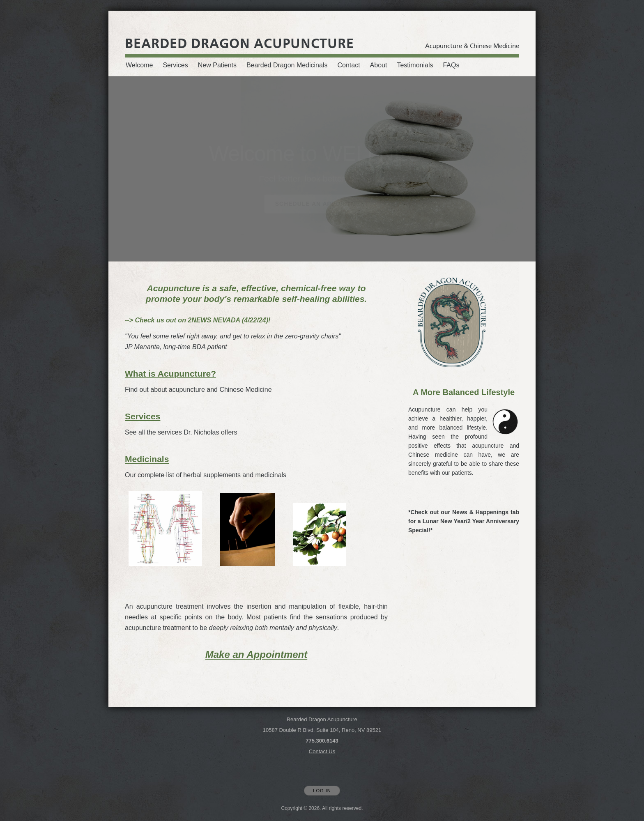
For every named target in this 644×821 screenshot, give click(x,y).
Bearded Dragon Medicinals (287, 65)
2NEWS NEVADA (215, 320)
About (379, 65)
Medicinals (147, 459)
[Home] (239, 44)
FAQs (451, 65)
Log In (322, 791)
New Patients (217, 65)
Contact (348, 65)
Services (175, 65)
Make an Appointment (256, 654)
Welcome (139, 65)
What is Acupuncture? (170, 374)
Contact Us (322, 751)
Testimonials (415, 65)
